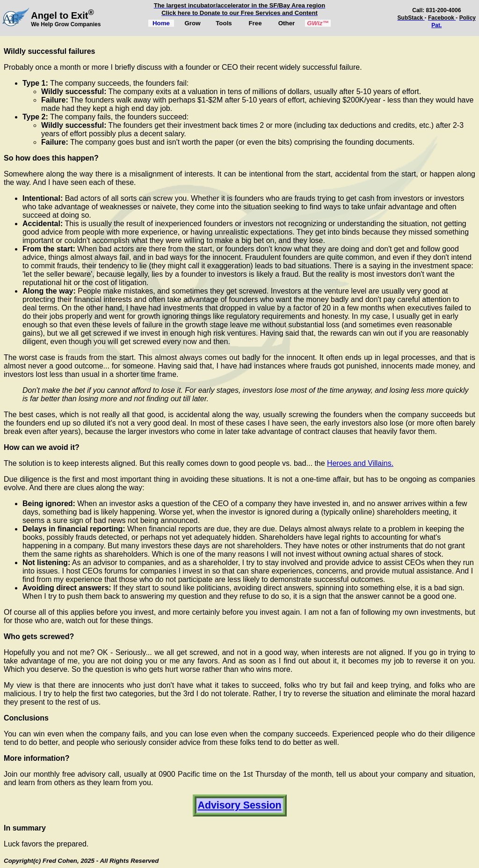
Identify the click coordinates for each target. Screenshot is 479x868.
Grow (192, 23)
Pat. (436, 25)
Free (255, 23)
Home (161, 23)
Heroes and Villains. (360, 463)
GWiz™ (318, 23)
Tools (224, 23)
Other (287, 23)
